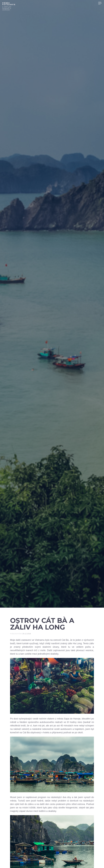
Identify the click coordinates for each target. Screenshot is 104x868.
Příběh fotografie (9, 4)
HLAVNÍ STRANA (36, 3)
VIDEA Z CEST (53, 3)
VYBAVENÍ (80, 3)
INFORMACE (67, 3)
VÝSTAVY (92, 3)
